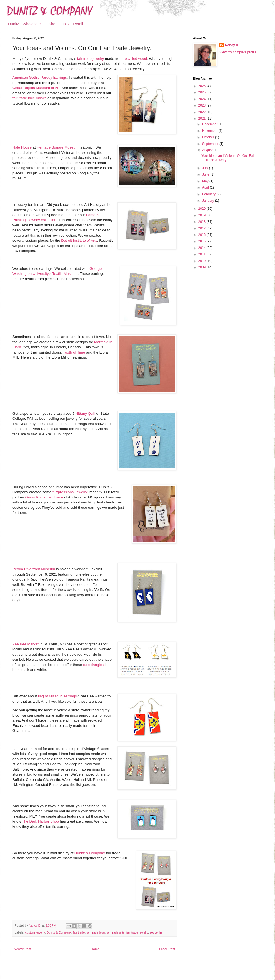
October (209, 137)
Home (95, 949)
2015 (202, 241)
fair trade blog (96, 932)
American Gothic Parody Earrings (40, 77)
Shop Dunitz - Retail (66, 24)
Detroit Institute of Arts (79, 240)
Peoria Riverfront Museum (34, 569)
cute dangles (93, 665)
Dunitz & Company (90, 853)
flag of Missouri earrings (57, 696)
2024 (202, 99)
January (209, 201)
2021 (202, 119)
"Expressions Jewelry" (71, 492)
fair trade (79, 932)
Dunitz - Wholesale (24, 24)
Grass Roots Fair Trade (44, 497)
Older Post (167, 949)
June (206, 174)
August (208, 150)
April (206, 187)
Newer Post (22, 949)
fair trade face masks (29, 98)
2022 (202, 112)
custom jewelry (35, 932)
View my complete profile (238, 52)
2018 (202, 222)
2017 (202, 228)
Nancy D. (232, 45)
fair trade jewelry (91, 59)
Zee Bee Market (26, 644)
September (211, 144)
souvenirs (156, 932)
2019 (202, 215)
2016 (202, 235)
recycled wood (135, 59)
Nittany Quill (85, 414)
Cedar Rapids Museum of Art (36, 88)
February (209, 194)
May (206, 181)
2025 (202, 92)
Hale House (22, 147)
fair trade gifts (115, 932)
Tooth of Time (74, 352)
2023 (202, 105)
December (210, 124)
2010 (202, 261)
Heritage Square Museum (57, 147)
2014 (202, 248)
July (206, 168)
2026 (202, 86)
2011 (202, 254)
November (210, 131)
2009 (202, 267)
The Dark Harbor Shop (40, 821)
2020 (202, 209)
